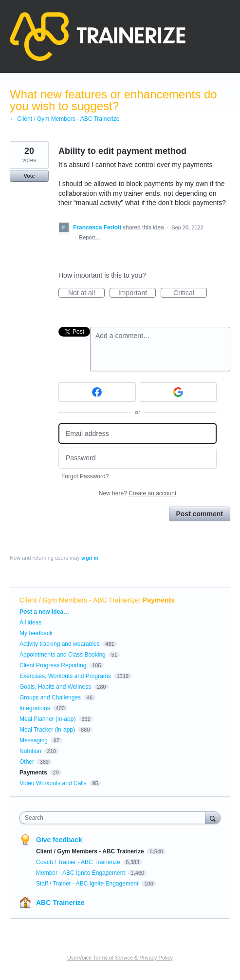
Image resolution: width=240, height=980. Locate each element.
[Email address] (138, 434)
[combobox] (115, 818)
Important (137, 293)
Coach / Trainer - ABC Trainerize (79, 862)
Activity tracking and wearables (60, 644)
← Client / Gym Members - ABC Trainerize (65, 119)
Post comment (200, 514)
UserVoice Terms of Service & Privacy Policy (120, 958)
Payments (159, 600)
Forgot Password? (85, 476)
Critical (190, 293)
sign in (90, 558)
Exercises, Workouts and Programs (66, 676)
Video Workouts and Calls (53, 783)
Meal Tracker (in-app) (47, 730)
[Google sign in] (178, 392)
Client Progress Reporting (53, 665)
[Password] (138, 458)
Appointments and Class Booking (63, 655)
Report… (90, 237)
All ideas (30, 622)
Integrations (35, 708)
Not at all (86, 293)
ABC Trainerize (60, 903)
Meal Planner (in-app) (47, 719)
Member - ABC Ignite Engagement (81, 873)
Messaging (34, 740)
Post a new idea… (44, 612)
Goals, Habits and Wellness (55, 687)
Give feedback (59, 840)
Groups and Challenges (50, 697)
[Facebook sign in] (97, 392)
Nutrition (30, 751)
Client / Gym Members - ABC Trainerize (79, 600)
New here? (138, 493)
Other (27, 762)
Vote (29, 176)
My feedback (36, 633)
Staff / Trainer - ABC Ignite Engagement (88, 884)
